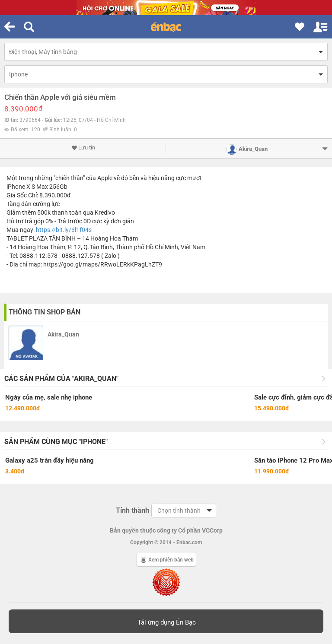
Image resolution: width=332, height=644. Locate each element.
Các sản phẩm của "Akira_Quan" (61, 379)
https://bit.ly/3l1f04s (64, 230)
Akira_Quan (63, 334)
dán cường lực (40, 204)
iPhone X (18, 187)
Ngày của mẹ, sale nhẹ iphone (49, 397)
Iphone (18, 74)
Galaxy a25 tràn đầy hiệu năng (49, 460)
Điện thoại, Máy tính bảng (43, 52)
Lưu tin (83, 148)
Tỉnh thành (132, 510)
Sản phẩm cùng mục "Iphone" (56, 442)
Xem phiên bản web (167, 560)
